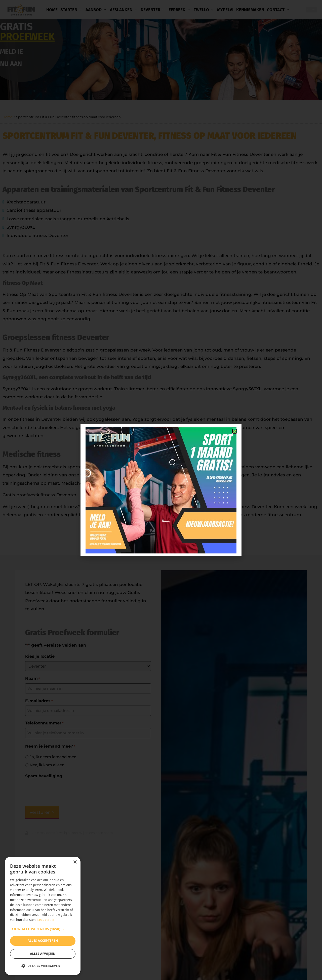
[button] (43, 929)
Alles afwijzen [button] (43, 954)
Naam (33, 679)
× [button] (75, 862)
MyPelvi (225, 10)
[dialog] (43, 916)
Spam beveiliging (44, 776)
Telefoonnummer (44, 723)
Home (52, 10)
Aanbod (96, 10)
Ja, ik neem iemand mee (53, 757)
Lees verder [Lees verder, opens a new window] (46, 920)
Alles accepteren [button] (43, 941)
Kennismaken (250, 10)
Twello (204, 10)
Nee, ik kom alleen (47, 765)
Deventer (153, 10)
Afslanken (124, 10)
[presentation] (63, 791)
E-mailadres (39, 701)
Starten (72, 10)
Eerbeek (180, 10)
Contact (278, 10)
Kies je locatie (40, 656)
